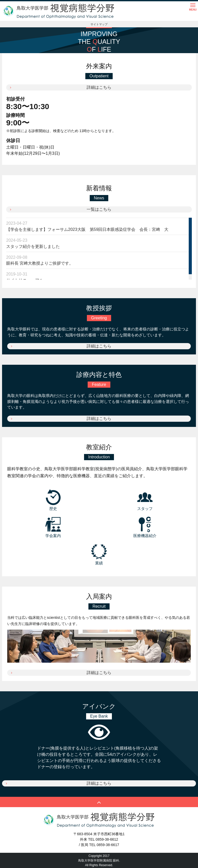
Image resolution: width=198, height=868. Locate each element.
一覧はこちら (99, 209)
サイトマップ (99, 24)
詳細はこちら (99, 87)
